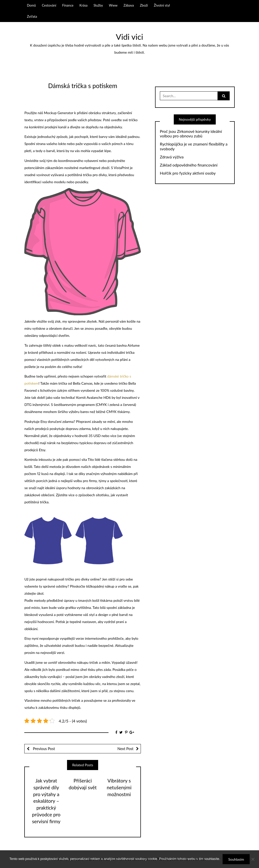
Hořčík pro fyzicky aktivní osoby (188, 173)
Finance (68, 5)
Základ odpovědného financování (189, 165)
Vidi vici (129, 37)
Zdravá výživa (172, 157)
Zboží (144, 5)
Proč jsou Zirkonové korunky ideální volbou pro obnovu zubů (191, 134)
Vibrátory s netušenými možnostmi (119, 787)
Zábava (129, 5)
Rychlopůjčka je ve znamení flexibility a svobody (194, 146)
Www (113, 5)
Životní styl (162, 5)
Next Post (125, 749)
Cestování (49, 5)
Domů (31, 5)
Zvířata (32, 16)
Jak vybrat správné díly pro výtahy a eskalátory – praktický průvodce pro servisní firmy (46, 801)
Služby (98, 5)
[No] (253, 859)
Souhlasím (236, 859)
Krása (83, 5)
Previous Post (43, 749)
